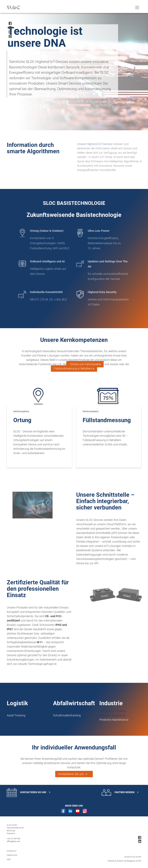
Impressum (12, 851)
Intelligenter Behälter (19, 711)
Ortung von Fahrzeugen (84, 364)
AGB (9, 859)
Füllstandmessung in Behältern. (73, 369)
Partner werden (120, 792)
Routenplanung (63, 720)
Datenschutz (12, 855)
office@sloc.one (13, 841)
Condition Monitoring (112, 715)
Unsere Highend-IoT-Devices (96, 144)
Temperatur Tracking (112, 711)
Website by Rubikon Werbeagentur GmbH (124, 861)
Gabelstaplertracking (20, 720)
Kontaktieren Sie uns (74, 774)
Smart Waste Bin (64, 711)
